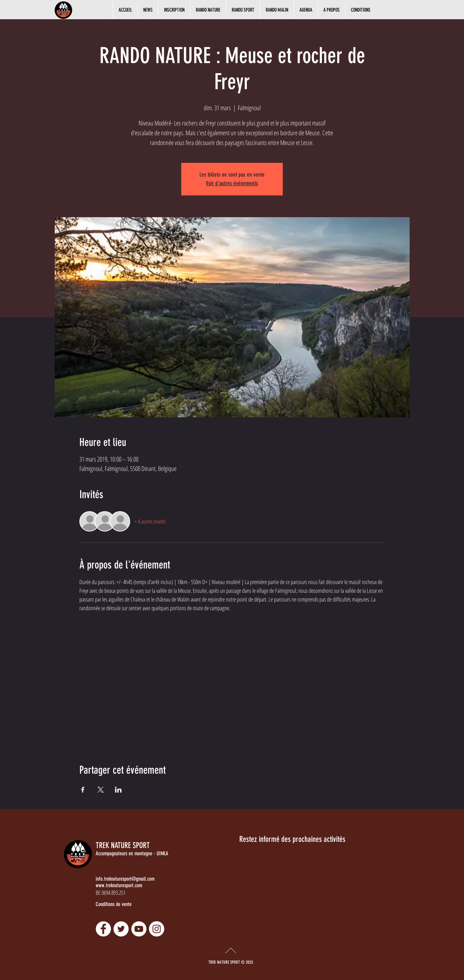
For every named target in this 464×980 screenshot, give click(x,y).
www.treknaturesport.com (119, 885)
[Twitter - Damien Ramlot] (121, 929)
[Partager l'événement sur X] (101, 790)
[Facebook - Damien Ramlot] (103, 929)
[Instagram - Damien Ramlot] (157, 929)
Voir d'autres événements (232, 183)
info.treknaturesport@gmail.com (125, 879)
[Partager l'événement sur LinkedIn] (118, 790)
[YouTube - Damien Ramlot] (139, 929)
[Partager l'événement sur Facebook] (83, 790)
